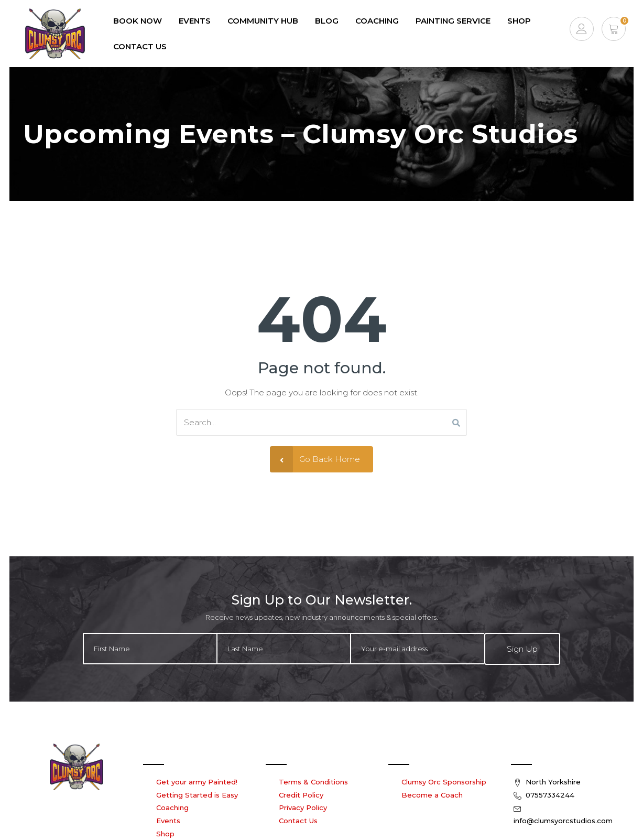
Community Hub (262, 21)
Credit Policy (301, 794)
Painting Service (453, 21)
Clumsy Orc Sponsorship (444, 781)
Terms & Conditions (313, 781)
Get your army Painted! (197, 781)
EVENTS (194, 21)
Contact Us (139, 46)
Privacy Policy (303, 807)
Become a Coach (432, 794)
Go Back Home (315, 459)
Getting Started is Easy (197, 794)
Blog (326, 21)
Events (168, 820)
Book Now (137, 21)
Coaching (377, 21)
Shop (519, 21)
